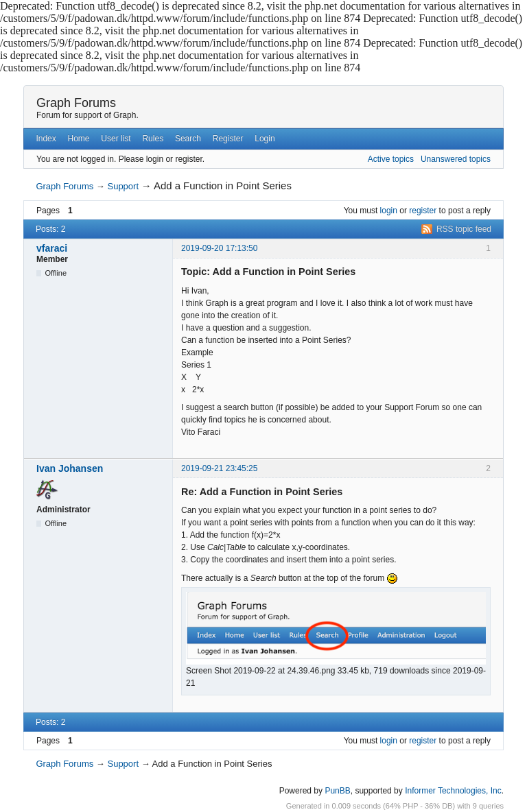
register (423, 211)
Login (265, 139)
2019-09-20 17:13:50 (219, 248)
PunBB (337, 791)
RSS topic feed (464, 229)
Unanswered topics (456, 159)
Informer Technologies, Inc (453, 791)
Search (188, 139)
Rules (153, 139)
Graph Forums (76, 103)
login (389, 211)
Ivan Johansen (70, 468)
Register (228, 139)
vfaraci (52, 248)
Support (123, 186)
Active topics (391, 159)
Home (79, 139)
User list (116, 139)
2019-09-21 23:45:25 (219, 468)
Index (46, 139)
